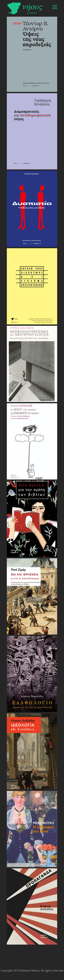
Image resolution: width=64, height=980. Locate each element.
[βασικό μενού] (55, 7)
